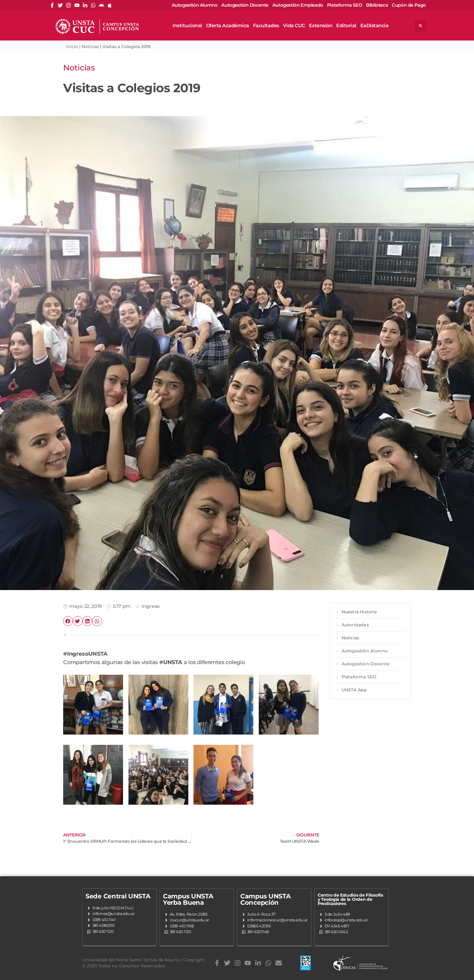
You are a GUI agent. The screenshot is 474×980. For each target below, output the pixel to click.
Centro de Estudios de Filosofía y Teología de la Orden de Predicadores (351, 899)
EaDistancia (375, 26)
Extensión (321, 26)
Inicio (72, 47)
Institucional (187, 26)
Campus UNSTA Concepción (265, 899)
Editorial (346, 26)
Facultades (266, 26)
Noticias (90, 47)
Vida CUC (294, 26)
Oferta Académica (228, 26)
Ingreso (151, 606)
